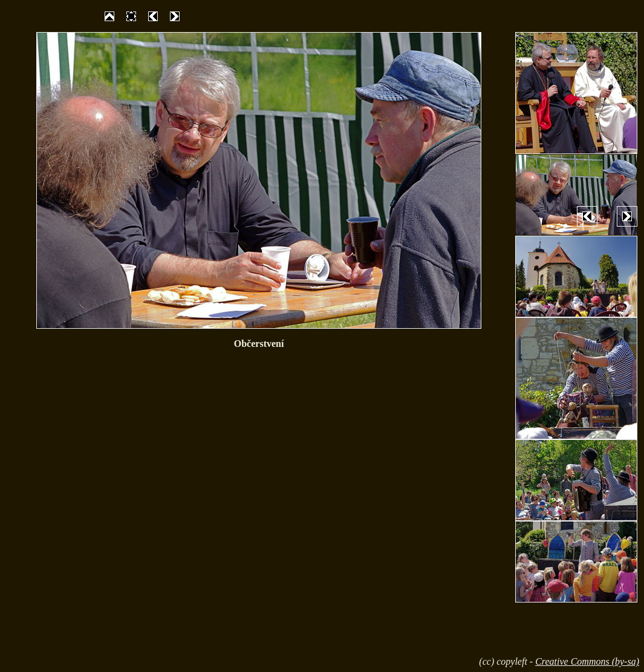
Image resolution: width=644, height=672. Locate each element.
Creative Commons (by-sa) (587, 661)
